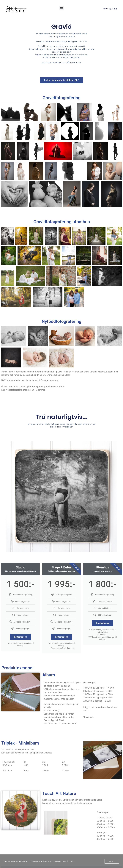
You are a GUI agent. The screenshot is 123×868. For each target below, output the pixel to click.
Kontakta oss (20, 637)
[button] (61, 8)
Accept (112, 861)
